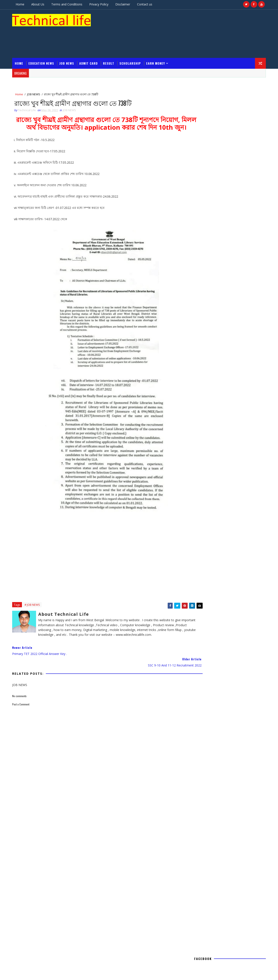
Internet (242, 690)
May (204, 428)
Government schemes (209, 690)
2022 (201, 423)
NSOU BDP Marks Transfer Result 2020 (225, 872)
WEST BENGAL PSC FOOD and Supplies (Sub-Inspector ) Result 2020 (228, 857)
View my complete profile (226, 551)
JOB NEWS (69, 44)
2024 (201, 414)
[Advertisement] (184, 24)
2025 (201, 410)
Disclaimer (125, 4)
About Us (40, 4)
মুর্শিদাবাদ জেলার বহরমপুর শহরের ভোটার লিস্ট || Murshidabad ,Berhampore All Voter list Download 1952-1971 (229, 841)
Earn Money (157, 44)
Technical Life (224, 545)
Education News (43, 44)
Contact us (147, 4)
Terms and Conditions (69, 4)
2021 (201, 441)
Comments (246, 574)
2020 (201, 445)
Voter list (231, 706)
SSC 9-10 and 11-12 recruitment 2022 (226, 436)
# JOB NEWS (34, 595)
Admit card (90, 44)
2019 (201, 450)
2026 (201, 405)
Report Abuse (201, 517)
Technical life (34, 960)
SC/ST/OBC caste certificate (219, 908)
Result (111, 44)
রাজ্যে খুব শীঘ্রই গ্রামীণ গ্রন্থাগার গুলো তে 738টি (229, 432)
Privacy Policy (101, 4)
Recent (210, 574)
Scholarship (132, 44)
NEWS (223, 698)
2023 (201, 419)
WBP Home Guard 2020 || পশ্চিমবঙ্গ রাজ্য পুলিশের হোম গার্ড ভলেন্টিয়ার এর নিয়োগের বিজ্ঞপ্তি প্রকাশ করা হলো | (228, 894)
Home (22, 4)
